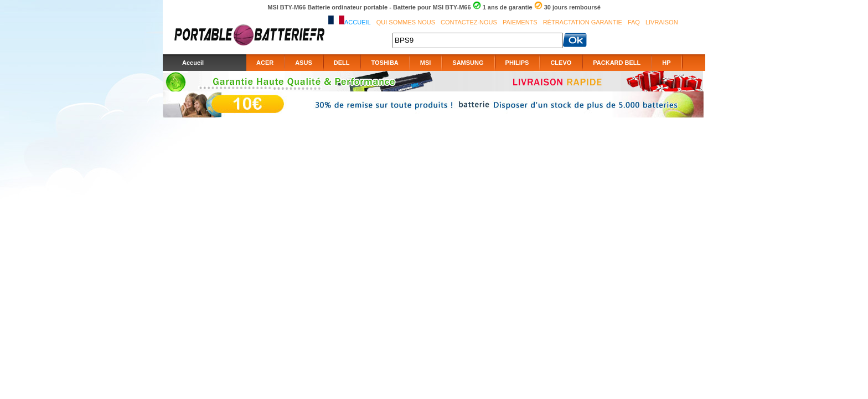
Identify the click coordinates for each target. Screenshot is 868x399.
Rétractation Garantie (583, 22)
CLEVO (561, 63)
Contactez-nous (469, 22)
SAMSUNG (468, 63)
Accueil (358, 22)
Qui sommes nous (406, 22)
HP (666, 63)
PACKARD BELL (617, 63)
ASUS (304, 63)
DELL (342, 63)
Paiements (520, 22)
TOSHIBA (384, 63)
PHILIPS (517, 63)
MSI (426, 63)
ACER (265, 63)
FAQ (634, 22)
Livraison (662, 22)
